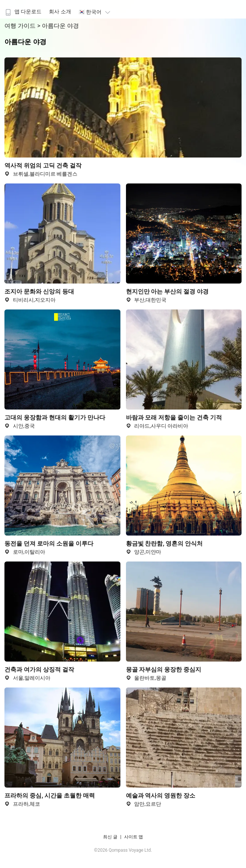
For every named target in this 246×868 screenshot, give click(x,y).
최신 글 (110, 837)
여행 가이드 (21, 26)
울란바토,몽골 (146, 678)
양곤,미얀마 (144, 552)
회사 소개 (60, 11)
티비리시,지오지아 (30, 300)
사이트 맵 (134, 837)
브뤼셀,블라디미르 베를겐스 (41, 174)
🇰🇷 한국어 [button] (95, 12)
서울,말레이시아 (27, 678)
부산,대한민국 (146, 300)
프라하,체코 (22, 804)
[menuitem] (23, 9)
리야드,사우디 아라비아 (157, 426)
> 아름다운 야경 (58, 26)
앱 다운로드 (23, 11)
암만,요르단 (144, 804)
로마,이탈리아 (25, 552)
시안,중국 (19, 426)
